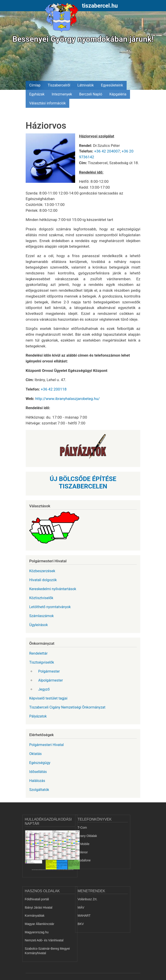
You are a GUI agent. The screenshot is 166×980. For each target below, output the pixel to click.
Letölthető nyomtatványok (50, 607)
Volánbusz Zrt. (87, 899)
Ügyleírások (39, 625)
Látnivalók (86, 85)
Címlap (35, 85)
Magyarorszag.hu (37, 932)
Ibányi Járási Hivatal (39, 908)
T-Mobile (84, 844)
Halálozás (37, 781)
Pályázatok (38, 716)
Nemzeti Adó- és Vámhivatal (44, 940)
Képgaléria (118, 94)
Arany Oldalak (87, 836)
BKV (81, 924)
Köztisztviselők (41, 598)
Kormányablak (35, 916)
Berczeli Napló (91, 94)
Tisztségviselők (42, 662)
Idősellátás (38, 772)
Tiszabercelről (59, 85)
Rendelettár (38, 653)
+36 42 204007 (107, 151)
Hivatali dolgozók (43, 580)
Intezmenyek (62, 94)
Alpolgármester (50, 680)
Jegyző (44, 689)
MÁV (81, 908)
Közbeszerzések (42, 571)
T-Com (82, 828)
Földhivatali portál (37, 899)
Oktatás (35, 754)
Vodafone (84, 860)
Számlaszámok (41, 616)
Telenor (83, 852)
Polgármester (49, 671)
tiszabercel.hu (100, 6)
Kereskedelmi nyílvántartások (53, 589)
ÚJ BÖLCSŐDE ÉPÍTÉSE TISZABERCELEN (83, 483)
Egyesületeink (112, 85)
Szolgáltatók (39, 790)
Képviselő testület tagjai (48, 698)
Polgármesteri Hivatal (46, 745)
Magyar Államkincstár (39, 924)
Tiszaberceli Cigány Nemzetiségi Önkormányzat (67, 707)
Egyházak (37, 94)
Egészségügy (40, 763)
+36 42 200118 (54, 389)
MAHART (84, 916)
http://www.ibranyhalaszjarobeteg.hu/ (68, 399)
